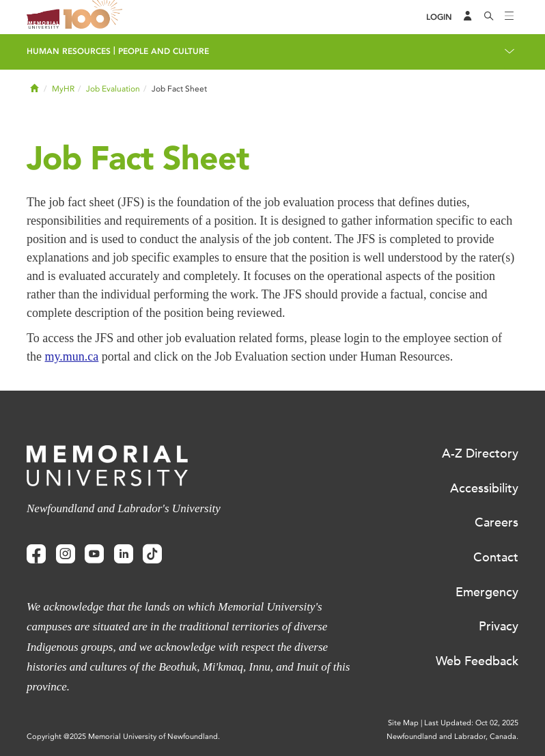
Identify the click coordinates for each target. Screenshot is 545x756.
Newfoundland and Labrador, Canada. (452, 737)
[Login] (439, 17)
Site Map (403, 723)
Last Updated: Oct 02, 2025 (471, 723)
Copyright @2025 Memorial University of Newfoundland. (123, 737)
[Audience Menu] (468, 17)
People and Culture (164, 51)
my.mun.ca (72, 356)
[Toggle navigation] (509, 17)
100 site (95, 17)
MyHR (63, 89)
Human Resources (69, 51)
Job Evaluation (113, 89)
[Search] (489, 17)
